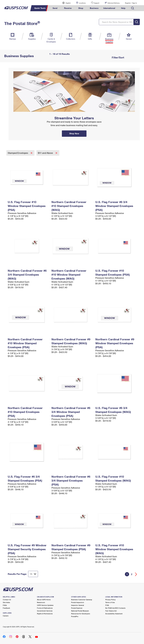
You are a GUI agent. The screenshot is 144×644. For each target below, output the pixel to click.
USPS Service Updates (45, 605)
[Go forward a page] (136, 574)
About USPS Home (44, 600)
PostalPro (75, 616)
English (65, 3)
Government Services (45, 611)
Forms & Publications (45, 608)
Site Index (6, 602)
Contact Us (7, 600)
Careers (6, 616)
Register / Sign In (131, 3)
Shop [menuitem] (81, 8)
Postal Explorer (77, 608)
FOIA (107, 605)
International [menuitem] (109, 8)
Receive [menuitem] (68, 8)
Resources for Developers (81, 614)
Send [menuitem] (55, 8)
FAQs (5, 605)
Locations (82, 3)
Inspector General (78, 605)
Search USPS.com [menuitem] (133, 8)
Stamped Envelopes (18, 153)
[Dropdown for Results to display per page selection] (33, 574)
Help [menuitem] (123, 8)
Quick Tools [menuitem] (40, 8)
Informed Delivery (114, 3)
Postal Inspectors (78, 602)
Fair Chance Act (111, 611)
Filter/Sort (118, 57)
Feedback (6, 608)
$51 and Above (46, 153)
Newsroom (41, 602)
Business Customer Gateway (82, 600)
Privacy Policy (110, 600)
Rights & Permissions (45, 614)
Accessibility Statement (114, 614)
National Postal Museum (80, 611)
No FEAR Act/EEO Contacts (115, 608)
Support (97, 3)
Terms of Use (110, 602)
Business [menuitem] (94, 8)
